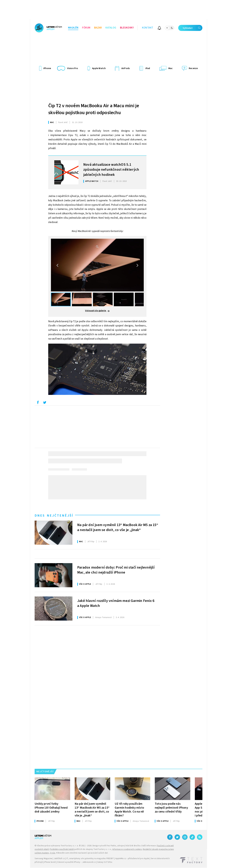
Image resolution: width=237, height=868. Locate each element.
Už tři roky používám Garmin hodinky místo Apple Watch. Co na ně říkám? (129, 810)
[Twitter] (177, 837)
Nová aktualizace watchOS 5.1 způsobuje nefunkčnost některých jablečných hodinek (111, 169)
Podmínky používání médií (62, 849)
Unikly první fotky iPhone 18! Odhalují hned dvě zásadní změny (51, 808)
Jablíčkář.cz (59, 859)
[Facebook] (170, 837)
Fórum (86, 28)
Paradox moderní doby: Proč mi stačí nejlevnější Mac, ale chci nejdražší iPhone (116, 570)
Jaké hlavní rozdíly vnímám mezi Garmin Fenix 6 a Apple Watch (116, 603)
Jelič (63, 122)
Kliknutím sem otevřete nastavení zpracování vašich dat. (82, 853)
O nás (53, 853)
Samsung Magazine (43, 859)
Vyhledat (193, 28)
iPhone (40, 821)
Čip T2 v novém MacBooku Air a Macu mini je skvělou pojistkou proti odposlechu (94, 109)
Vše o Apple (85, 584)
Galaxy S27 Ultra (105, 862)
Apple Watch (92, 181)
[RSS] (200, 837)
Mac (52, 122)
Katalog (111, 28)
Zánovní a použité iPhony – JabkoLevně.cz (76, 862)
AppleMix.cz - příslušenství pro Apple (132, 859)
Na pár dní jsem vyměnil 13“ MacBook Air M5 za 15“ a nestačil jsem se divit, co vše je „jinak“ (118, 528)
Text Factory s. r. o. (70, 846)
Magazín (73, 28)
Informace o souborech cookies (127, 849)
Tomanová (103, 617)
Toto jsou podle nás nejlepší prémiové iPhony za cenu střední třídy (171, 808)
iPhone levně (50, 862)
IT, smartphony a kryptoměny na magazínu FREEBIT (90, 859)
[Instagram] (185, 837)
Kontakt (148, 28)
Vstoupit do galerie (97, 311)
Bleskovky (127, 28)
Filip (91, 542)
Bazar (98, 28)
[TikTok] (192, 837)
